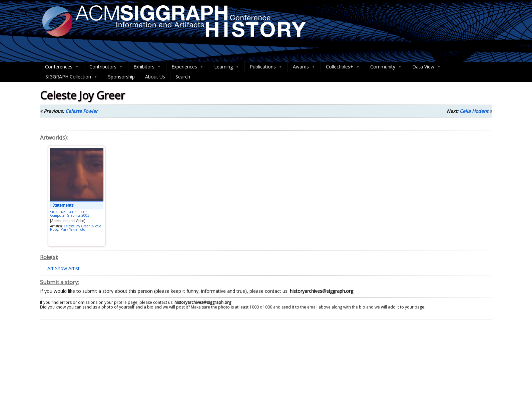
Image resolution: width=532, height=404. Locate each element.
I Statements (62, 205)
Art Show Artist (64, 268)
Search (183, 77)
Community (386, 67)
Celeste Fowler (82, 111)
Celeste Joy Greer (77, 226)
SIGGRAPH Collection (72, 77)
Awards (304, 67)
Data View (427, 67)
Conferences (62, 67)
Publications (266, 67)
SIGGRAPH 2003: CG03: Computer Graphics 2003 (70, 214)
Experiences (188, 67)
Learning (227, 67)
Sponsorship (121, 77)
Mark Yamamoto (73, 229)
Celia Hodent (474, 111)
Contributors (106, 67)
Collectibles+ (343, 67)
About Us (155, 77)
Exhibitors (147, 67)
